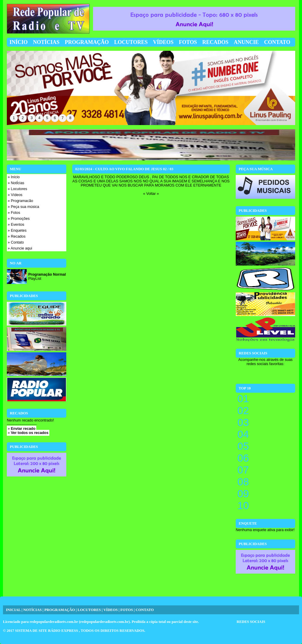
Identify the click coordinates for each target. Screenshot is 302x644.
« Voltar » (151, 194)
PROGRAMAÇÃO (60, 610)
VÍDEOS (111, 610)
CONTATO (145, 610)
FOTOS (127, 610)
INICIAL (13, 610)
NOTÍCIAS (32, 610)
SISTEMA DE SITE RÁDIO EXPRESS (47, 631)
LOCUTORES (89, 610)
